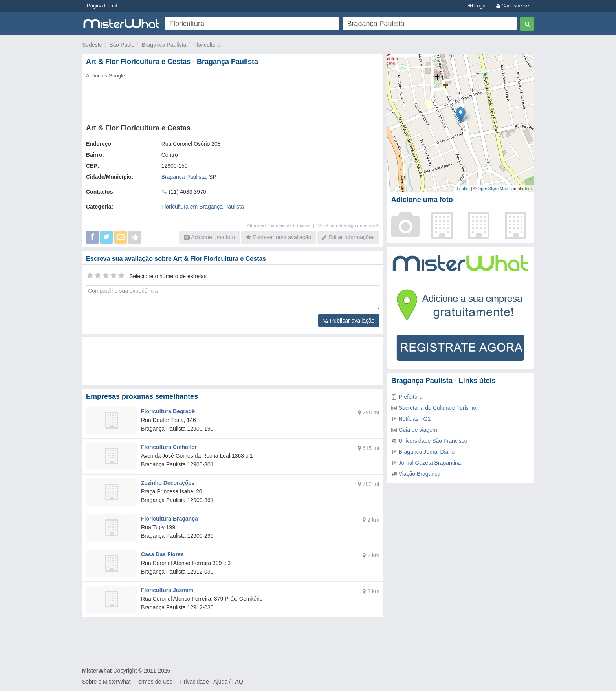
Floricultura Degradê (168, 411)
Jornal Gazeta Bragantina (430, 463)
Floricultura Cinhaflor (169, 447)
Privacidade (195, 682)
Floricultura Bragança (170, 519)
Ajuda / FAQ (228, 682)
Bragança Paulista (164, 45)
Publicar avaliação (349, 321)
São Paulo (122, 45)
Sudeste (92, 45)
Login (477, 6)
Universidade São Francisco (433, 441)
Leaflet (463, 189)
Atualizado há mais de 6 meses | (282, 225)
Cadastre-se (513, 6)
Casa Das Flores (162, 554)
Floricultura (207, 45)
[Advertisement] (232, 99)
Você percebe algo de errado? (348, 225)
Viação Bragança (420, 474)
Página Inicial (102, 6)
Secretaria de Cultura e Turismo (438, 408)
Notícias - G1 (415, 419)
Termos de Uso (154, 682)
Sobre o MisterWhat (106, 682)
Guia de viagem (418, 430)
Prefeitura (411, 397)
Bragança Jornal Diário (427, 452)
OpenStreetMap (493, 189)
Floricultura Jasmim (167, 590)
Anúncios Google (105, 76)
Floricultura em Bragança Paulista (203, 207)
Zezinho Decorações (168, 483)
